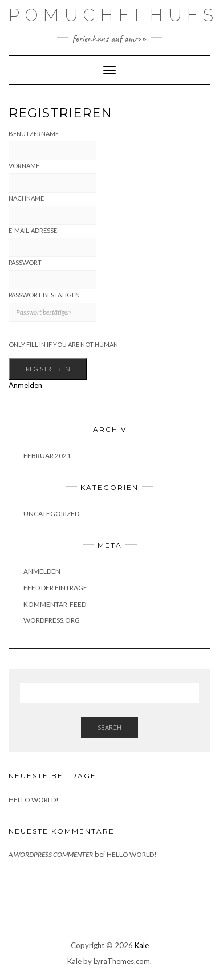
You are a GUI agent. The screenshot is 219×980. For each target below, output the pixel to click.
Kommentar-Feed (55, 604)
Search (109, 727)
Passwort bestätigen (44, 295)
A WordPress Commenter (51, 854)
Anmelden (25, 385)
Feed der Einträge (55, 588)
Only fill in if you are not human (63, 344)
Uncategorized (51, 514)
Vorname (24, 166)
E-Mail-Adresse (33, 230)
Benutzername (34, 134)
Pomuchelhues (114, 15)
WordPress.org (52, 620)
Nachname (26, 198)
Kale (142, 945)
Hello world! (34, 800)
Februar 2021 (47, 456)
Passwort (25, 262)
